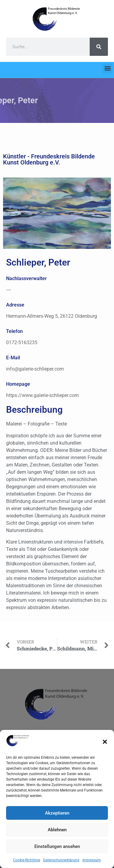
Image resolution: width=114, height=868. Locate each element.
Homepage (18, 384)
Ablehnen (57, 830)
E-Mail (13, 358)
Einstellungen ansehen (57, 846)
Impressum (92, 860)
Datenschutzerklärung (61, 860)
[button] (105, 742)
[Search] (99, 47)
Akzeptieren (57, 813)
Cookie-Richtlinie (27, 860)
